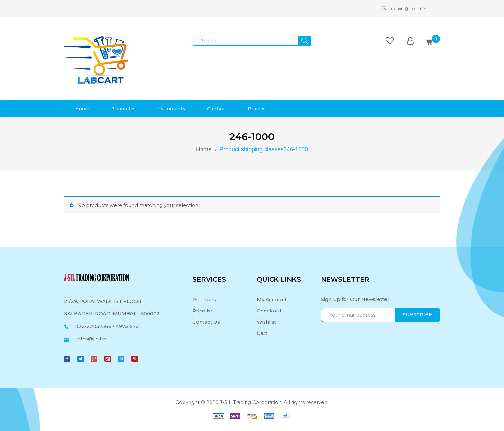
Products (204, 299)
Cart (262, 333)
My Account (272, 299)
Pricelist (203, 311)
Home (204, 149)
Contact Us (206, 322)
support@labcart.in (404, 9)
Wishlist (266, 322)
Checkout (269, 311)
